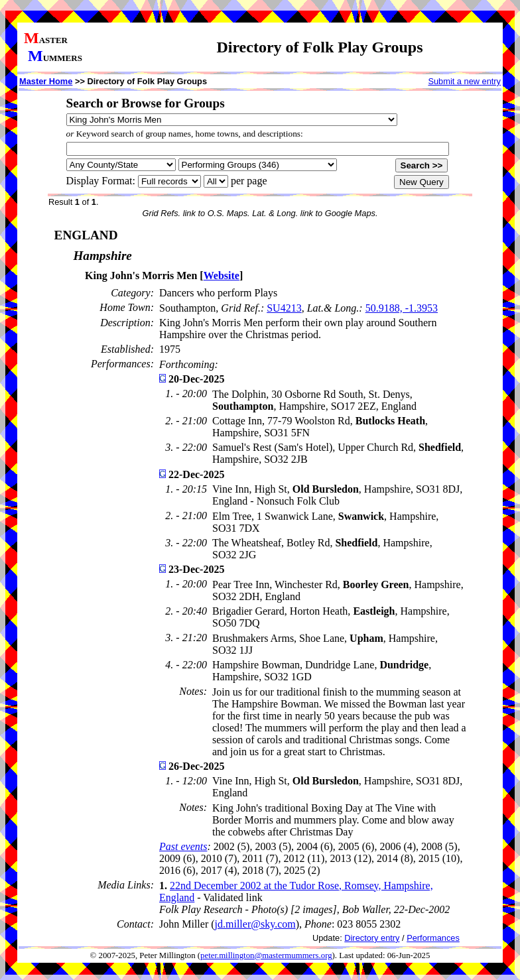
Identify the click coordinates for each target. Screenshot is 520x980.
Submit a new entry (464, 81)
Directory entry (372, 938)
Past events (183, 846)
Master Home (46, 81)
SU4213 (284, 308)
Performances (433, 938)
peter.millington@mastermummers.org (266, 955)
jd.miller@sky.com (255, 924)
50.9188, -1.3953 (402, 308)
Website (222, 276)
